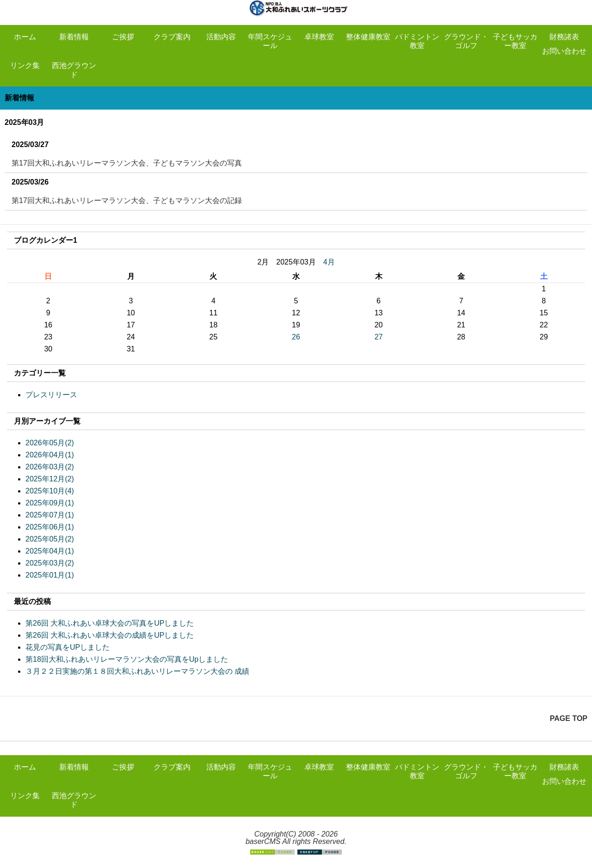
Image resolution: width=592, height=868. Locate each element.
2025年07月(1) (50, 515)
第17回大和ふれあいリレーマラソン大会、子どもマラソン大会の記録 (127, 200)
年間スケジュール (270, 41)
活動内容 (221, 37)
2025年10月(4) (50, 491)
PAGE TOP (569, 718)
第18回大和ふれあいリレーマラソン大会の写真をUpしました (127, 659)
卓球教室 (319, 37)
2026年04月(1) (50, 455)
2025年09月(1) (50, 503)
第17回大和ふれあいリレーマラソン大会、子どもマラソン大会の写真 (127, 163)
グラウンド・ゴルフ (466, 41)
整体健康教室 (368, 37)
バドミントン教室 (417, 41)
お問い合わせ (564, 51)
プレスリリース (51, 395)
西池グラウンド (74, 70)
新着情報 (74, 37)
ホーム (25, 37)
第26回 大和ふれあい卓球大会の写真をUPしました (110, 623)
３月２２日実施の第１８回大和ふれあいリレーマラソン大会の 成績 (137, 671)
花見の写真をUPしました (68, 647)
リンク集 (25, 65)
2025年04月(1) (50, 551)
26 (296, 337)
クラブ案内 (172, 37)
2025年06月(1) (50, 527)
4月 (329, 262)
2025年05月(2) (50, 539)
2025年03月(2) (50, 563)
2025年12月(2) (50, 479)
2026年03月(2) (50, 467)
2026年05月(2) (50, 443)
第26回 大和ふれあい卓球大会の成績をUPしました (110, 635)
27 (379, 337)
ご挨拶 (123, 37)
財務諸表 (564, 37)
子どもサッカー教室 (515, 41)
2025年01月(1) (50, 575)
